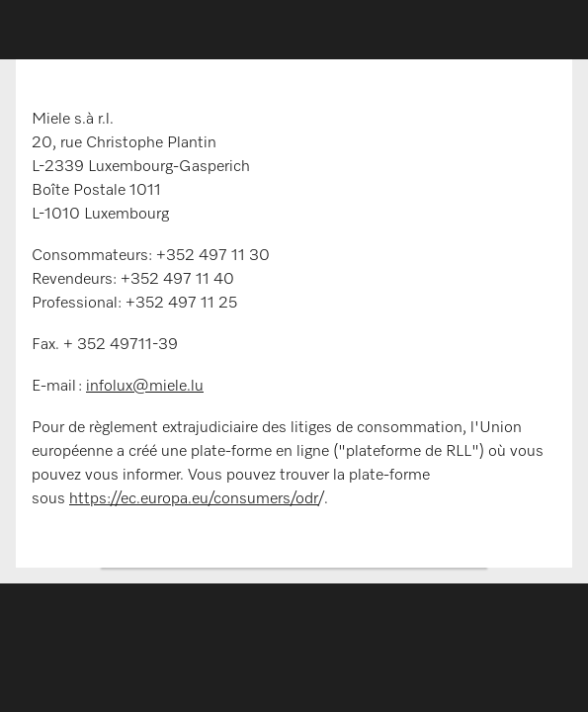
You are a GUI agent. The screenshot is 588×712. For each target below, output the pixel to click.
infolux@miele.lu (145, 387)
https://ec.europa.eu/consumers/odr (194, 499)
